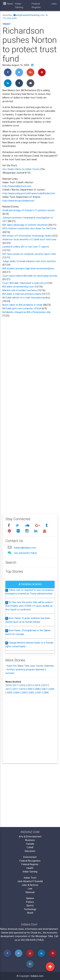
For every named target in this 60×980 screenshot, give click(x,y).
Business (30, 840)
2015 (30, 685)
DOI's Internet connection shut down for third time (29, 228)
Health (30, 868)
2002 (32, 693)
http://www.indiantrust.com (17, 186)
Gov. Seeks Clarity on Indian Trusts (21, 169)
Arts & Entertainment (30, 836)
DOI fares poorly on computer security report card (29, 254)
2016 (23, 685)
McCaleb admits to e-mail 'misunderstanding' (26, 298)
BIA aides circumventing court (19, 287)
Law (30, 888)
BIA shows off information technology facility (27, 236)
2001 (39, 693)
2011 (15, 689)
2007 (44, 689)
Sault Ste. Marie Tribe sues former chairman (30, 666)
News (10, 4)
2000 (46, 693)
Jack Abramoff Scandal (30, 881)
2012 (8, 689)
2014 (37, 685)
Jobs (54, 4)
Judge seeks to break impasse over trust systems (29, 261)
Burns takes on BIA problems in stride (22, 305)
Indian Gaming (19, 5)
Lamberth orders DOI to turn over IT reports (26, 247)
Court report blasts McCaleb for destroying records (30, 276)
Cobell (30, 847)
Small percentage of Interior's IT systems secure (28, 210)
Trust (7, 24)
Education (30, 851)
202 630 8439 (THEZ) (25, 553)
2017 (15, 685)
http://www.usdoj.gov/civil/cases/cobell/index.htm (29, 193)
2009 (30, 689)
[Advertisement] (30, 413)
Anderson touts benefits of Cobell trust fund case (29, 239)
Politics (30, 902)
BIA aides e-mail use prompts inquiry (22, 294)
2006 (52, 689)
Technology (30, 909)
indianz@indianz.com (25, 548)
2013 (45, 685)
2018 (8, 685)
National (30, 892)
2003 (24, 693)
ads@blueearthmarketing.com (29, 15)
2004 (17, 693)
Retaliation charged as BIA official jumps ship (26, 312)
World (30, 913)
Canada (30, 844)
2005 (9, 693)
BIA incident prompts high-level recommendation (28, 268)
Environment (30, 857)
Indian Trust (30, 878)
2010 (23, 689)
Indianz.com (37, 976)
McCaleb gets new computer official (22, 308)
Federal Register (36, 5)
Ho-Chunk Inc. (34, 933)
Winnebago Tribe (44, 936)
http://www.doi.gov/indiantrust (18, 201)
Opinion (30, 898)
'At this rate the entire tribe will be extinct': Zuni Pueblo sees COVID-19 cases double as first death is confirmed (29, 606)
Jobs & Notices (30, 885)
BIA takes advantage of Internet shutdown (25, 225)
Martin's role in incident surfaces (20, 290)
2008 (37, 689)
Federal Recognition (30, 861)
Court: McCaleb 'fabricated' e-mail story (24, 283)
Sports (30, 905)
